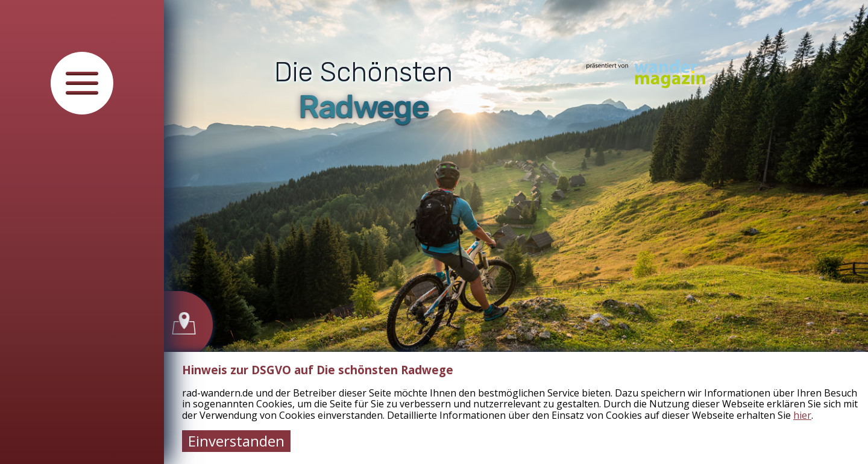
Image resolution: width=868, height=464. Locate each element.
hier (802, 415)
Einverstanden (236, 441)
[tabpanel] (516, 232)
